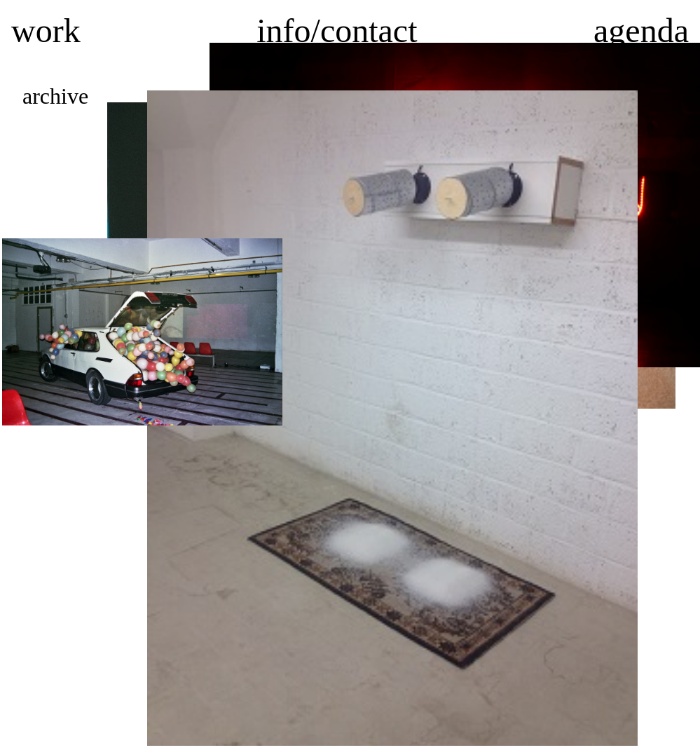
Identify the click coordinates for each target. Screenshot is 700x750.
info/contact (337, 30)
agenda (641, 30)
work (46, 30)
